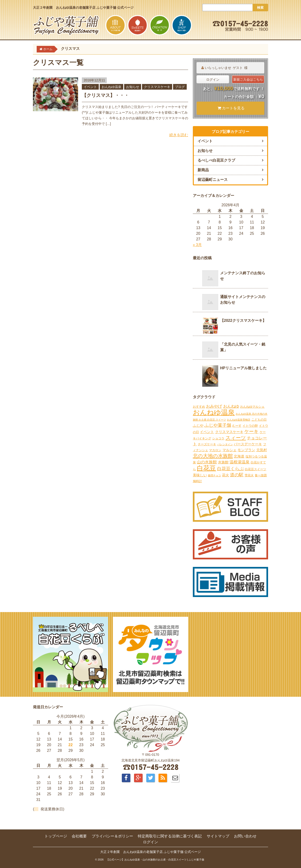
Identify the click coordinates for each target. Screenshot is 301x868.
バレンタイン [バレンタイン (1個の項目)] (225, 444)
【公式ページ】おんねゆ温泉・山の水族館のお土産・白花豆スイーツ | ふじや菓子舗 (155, 860)
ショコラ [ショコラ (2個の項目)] (218, 438)
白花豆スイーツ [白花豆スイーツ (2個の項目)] (255, 469)
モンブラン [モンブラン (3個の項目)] (246, 450)
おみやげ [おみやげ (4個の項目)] (214, 406)
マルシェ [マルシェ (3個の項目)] (230, 450)
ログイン (213, 80)
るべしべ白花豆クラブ (216, 160)
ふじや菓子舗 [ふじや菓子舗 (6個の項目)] (218, 425)
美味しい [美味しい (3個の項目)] (200, 475)
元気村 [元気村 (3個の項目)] (262, 450)
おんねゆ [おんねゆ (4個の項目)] (231, 406)
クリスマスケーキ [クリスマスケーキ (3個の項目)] (229, 432)
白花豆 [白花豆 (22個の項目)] (206, 468)
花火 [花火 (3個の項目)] (226, 475)
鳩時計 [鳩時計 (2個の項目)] (197, 481)
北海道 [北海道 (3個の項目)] (239, 456)
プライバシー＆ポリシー (112, 836)
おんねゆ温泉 (111, 87)
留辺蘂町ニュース (213, 180)
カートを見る (231, 108)
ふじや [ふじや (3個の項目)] (198, 425)
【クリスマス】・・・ (105, 95)
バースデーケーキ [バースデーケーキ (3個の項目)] (248, 444)
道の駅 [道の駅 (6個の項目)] (237, 475)
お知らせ (133, 87)
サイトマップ (218, 836)
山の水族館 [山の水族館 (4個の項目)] (207, 462)
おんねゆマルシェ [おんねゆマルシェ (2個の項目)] (252, 407)
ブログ (180, 87)
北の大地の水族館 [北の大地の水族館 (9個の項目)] (213, 456)
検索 (260, 8)
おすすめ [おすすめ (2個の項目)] (199, 407)
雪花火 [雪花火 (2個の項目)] (249, 475)
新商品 (203, 170)
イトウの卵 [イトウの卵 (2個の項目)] (250, 426)
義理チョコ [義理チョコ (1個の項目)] (214, 475)
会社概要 (79, 836)
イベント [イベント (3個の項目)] (207, 432)
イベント (90, 87)
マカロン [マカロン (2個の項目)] (215, 450)
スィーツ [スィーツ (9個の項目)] (236, 438)
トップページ (56, 836)
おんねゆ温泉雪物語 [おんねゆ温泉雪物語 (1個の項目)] (239, 420)
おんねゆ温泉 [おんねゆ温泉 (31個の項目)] (214, 412)
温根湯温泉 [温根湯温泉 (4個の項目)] (240, 462)
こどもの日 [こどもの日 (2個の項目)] (259, 420)
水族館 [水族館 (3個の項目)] (223, 462)
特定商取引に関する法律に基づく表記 (170, 836)
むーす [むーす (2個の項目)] (237, 426)
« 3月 (197, 245)
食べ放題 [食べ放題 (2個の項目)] (261, 475)
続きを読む (179, 135)
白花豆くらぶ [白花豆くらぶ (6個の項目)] (230, 469)
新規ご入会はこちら (248, 80)
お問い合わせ (245, 836)
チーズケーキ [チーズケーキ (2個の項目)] (207, 444)
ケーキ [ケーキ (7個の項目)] (251, 431)
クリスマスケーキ (157, 87)
